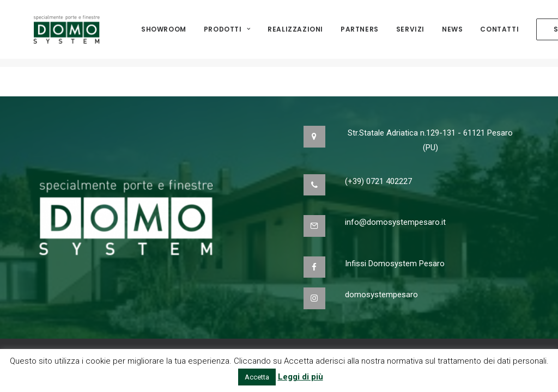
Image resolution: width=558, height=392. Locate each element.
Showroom (164, 33)
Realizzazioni (295, 33)
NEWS (452, 33)
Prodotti (227, 33)
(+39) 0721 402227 (378, 181)
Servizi (410, 33)
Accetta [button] (257, 377)
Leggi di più (301, 377)
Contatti (499, 33)
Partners (360, 33)
